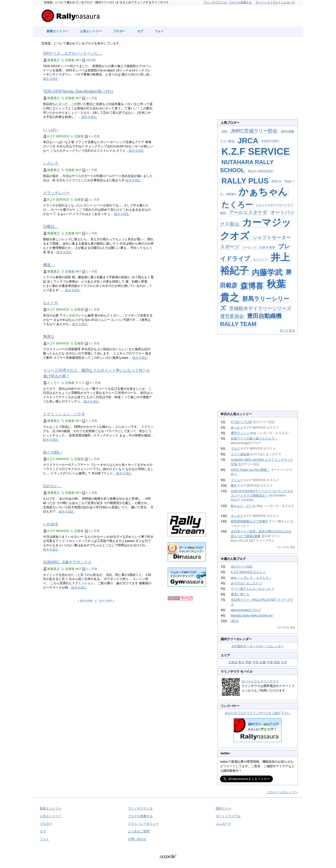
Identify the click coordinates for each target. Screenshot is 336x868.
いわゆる (51, 524)
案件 (234, 485)
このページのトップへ (282, 792)
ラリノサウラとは (215, 2)
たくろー (54, 383)
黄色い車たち (240, 594)
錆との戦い (53, 452)
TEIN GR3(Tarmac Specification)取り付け (78, 91)
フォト (159, 31)
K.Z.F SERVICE (58, 136)
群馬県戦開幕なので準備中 (249, 521)
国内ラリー (223, 808)
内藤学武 (267, 273)
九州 (284, 662)
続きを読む (51, 79)
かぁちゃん (263, 192)
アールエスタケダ (248, 212)
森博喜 (252, 286)
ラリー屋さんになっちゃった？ (253, 589)
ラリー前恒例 (240, 454)
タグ (140, 31)
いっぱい (51, 130)
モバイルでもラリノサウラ (260, 681)
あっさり (237, 427)
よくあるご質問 (139, 831)
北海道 (70, 60)
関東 (248, 662)
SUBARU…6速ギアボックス (67, 562)
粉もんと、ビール (243, 506)
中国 (270, 662)
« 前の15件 (85, 601)
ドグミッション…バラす (64, 414)
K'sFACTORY (270, 141)
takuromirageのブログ (246, 610)
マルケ (235, 448)
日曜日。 (51, 227)
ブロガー (119, 31)
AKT (78, 60)
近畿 (263, 662)
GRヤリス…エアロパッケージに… (73, 53)
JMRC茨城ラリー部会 (254, 131)
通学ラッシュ (240, 433)
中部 (256, 662)
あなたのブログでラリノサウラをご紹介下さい (257, 713)
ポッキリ (237, 516)
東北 (241, 662)
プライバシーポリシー (143, 824)
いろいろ (51, 163)
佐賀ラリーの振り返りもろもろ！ (254, 438)
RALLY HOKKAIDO (260, 171)
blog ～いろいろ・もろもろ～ (251, 578)
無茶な (49, 336)
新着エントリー (58, 31)
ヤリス (80, 383)
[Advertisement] (187, 120)
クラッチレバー (56, 193)
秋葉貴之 (54, 60)
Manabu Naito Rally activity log (252, 615)
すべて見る (287, 330)
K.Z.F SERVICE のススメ (248, 572)
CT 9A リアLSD (242, 422)
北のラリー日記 (242, 566)
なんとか (51, 303)
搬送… (49, 265)
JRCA (248, 141)
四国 (277, 662)
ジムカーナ (288, 2)
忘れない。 (53, 486)
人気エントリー (91, 31)
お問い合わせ (137, 839)
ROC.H (277, 181)
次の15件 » (107, 601)
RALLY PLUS (245, 181)
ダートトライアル (267, 2)
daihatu (231, 194)
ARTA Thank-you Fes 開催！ (250, 470)
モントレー (260, 260)
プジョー (237, 480)
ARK (224, 132)
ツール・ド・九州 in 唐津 (259, 247)
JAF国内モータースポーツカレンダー (258, 646)
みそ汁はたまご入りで (246, 583)
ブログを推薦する (240, 2)
